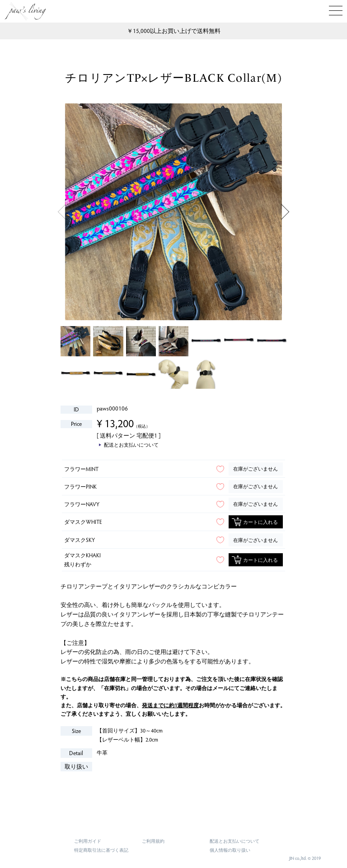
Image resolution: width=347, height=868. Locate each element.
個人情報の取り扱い (230, 850)
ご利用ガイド (88, 841)
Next (285, 212)
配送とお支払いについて (234, 841)
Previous (62, 212)
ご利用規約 (153, 841)
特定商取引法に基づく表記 (101, 850)
